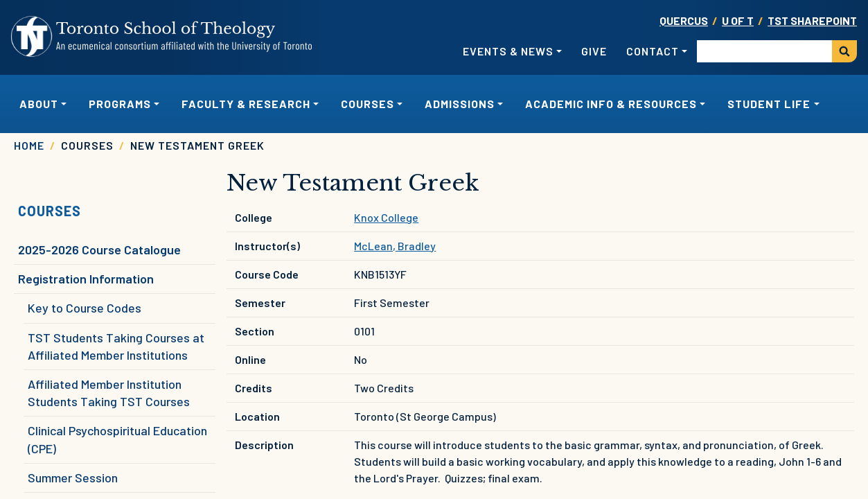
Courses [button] (367, 104)
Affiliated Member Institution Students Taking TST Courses (109, 393)
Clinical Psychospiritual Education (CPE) (117, 439)
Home (29, 145)
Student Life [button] (769, 104)
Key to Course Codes (85, 308)
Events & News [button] (508, 51)
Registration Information (86, 279)
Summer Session (73, 478)
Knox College (386, 217)
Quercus (684, 20)
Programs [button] (120, 104)
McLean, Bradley (395, 246)
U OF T (738, 20)
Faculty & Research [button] (246, 104)
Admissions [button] (460, 104)
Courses (50, 211)
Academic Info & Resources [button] (611, 104)
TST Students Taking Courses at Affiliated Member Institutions (116, 346)
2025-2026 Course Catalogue (99, 249)
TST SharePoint (812, 20)
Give (594, 51)
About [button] (39, 104)
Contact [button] (653, 51)
